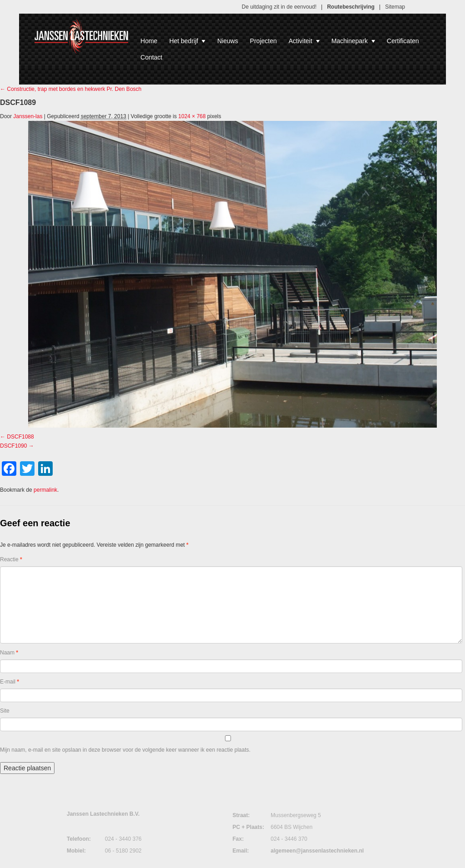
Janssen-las (28, 116)
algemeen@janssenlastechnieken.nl (317, 851)
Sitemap (395, 7)
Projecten (263, 41)
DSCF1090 (13, 446)
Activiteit (304, 41)
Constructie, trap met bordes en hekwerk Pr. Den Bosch (71, 89)
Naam (9, 653)
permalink (45, 490)
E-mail (10, 682)
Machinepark (353, 41)
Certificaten (403, 41)
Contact (151, 57)
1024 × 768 (192, 116)
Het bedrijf (188, 41)
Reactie (11, 559)
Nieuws (228, 41)
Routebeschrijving (351, 7)
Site (5, 711)
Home (149, 41)
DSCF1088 (20, 437)
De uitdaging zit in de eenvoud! (279, 7)
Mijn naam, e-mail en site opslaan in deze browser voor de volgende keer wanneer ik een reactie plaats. (125, 750)
